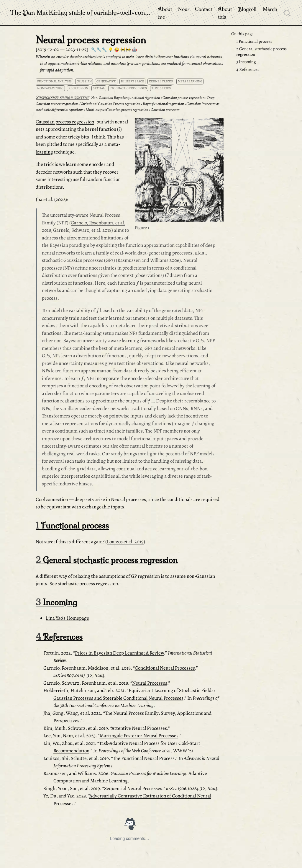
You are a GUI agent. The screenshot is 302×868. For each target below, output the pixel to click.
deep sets (84, 499)
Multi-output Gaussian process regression (117, 110)
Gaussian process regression (184, 98)
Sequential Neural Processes (133, 788)
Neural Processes (150, 683)
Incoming (246, 62)
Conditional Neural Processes (165, 668)
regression (78, 88)
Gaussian (84, 81)
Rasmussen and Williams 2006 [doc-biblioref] (148, 260)
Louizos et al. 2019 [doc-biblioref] (125, 542)
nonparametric (50, 88)
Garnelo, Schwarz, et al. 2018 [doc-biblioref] (82, 230)
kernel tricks (161, 81)
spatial (99, 88)
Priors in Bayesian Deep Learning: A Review (119, 653)
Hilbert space (133, 81)
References (248, 69)
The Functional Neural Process (144, 758)
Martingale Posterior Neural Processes (139, 736)
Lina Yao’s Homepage (67, 618)
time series (161, 88)
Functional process (254, 41)
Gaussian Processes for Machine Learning (148, 773)
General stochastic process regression (261, 52)
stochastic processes (128, 88)
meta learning (190, 81)
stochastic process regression (88, 584)
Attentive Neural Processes (139, 728)
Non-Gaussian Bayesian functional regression (126, 98)
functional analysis (54, 81)
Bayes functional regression (163, 104)
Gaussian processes (165, 110)
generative (106, 81)
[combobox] (287, 13)
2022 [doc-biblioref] (61, 199)
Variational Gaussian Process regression (110, 104)
